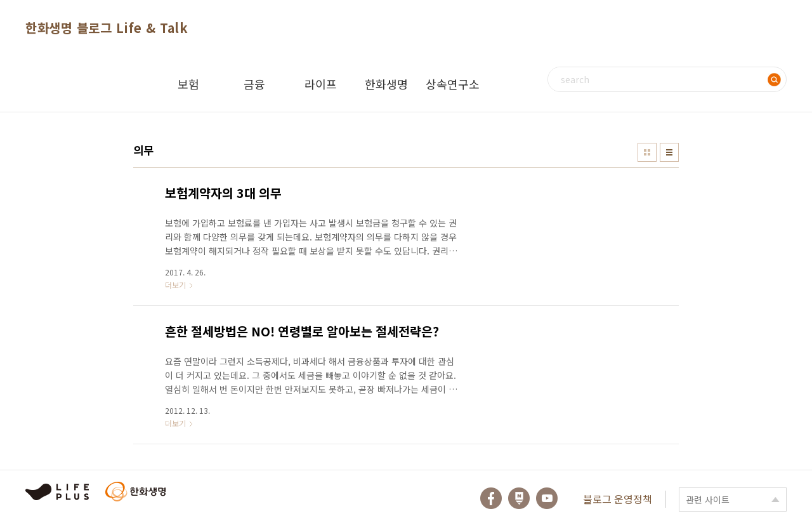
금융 (254, 84)
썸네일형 (647, 152)
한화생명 (386, 84)
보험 (188, 84)
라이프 (321, 84)
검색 (774, 79)
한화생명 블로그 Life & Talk (107, 28)
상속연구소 (453, 84)
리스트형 (669, 152)
